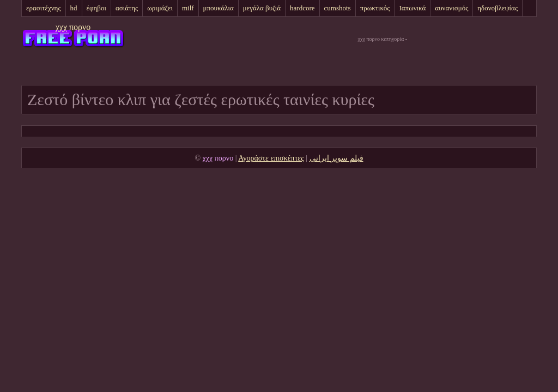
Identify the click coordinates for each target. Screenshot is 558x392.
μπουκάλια (219, 8)
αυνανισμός (451, 8)
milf (188, 8)
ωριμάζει (160, 8)
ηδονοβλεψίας (498, 8)
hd (74, 8)
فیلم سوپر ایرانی (336, 158)
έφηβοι (96, 8)
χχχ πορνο (73, 27)
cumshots (338, 8)
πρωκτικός (375, 8)
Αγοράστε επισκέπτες (271, 158)
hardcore (302, 8)
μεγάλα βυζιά (262, 8)
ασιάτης (127, 8)
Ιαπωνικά (412, 8)
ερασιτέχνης (44, 8)
